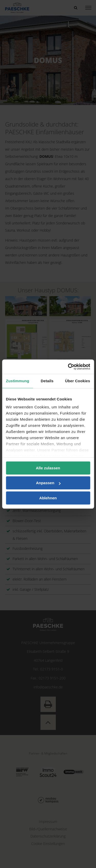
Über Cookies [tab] (78, 381)
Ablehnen (48, 498)
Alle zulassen (48, 468)
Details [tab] (47, 381)
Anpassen (48, 483)
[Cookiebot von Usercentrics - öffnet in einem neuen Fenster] (68, 367)
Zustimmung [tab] (18, 381)
